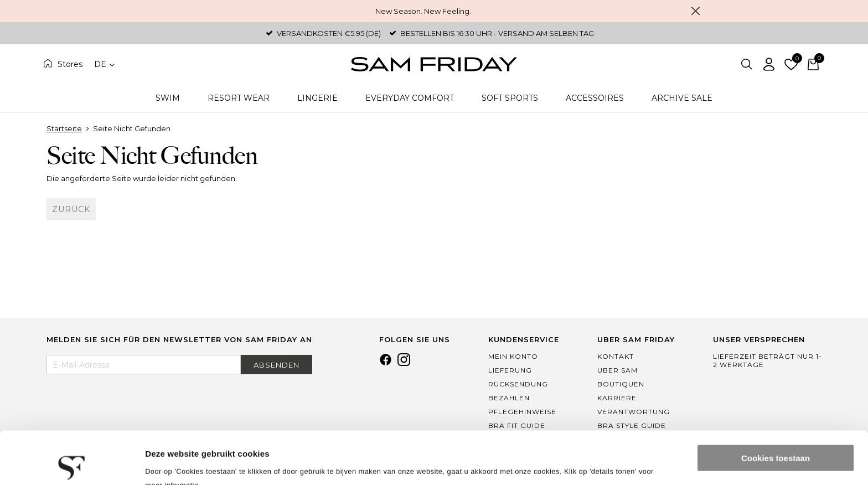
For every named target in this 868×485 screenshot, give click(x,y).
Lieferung (510, 370)
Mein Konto (513, 356)
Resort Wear (239, 98)
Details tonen (171, 463)
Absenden (277, 365)
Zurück (71, 209)
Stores (70, 64)
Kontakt (616, 356)
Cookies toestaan (776, 406)
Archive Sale (682, 98)
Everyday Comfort (410, 98)
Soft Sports (510, 98)
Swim (168, 98)
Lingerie (317, 98)
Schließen (695, 11)
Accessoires (595, 98)
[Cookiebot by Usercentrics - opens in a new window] (72, 463)
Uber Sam (618, 370)
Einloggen (769, 64)
